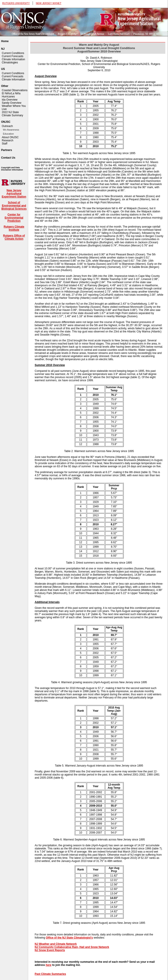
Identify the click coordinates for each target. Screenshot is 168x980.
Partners (7, 150)
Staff (4, 144)
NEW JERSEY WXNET (49, 3)
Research (7, 140)
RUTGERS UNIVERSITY (16, 3)
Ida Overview (10, 100)
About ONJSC (10, 137)
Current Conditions (13, 53)
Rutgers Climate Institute (14, 228)
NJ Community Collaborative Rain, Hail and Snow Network (72, 947)
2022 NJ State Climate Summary (12, 114)
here (48, 965)
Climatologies (10, 62)
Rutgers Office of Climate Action (14, 237)
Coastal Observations (15, 90)
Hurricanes (8, 97)
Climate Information (13, 59)
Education (8, 134)
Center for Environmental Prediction (14, 218)
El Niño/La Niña (11, 93)
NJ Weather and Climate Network (56, 944)
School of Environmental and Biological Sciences (14, 206)
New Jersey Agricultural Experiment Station (14, 194)
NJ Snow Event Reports (50, 950)
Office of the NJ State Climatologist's (69, 938)
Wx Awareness (11, 130)
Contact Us (8, 158)
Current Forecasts (13, 56)
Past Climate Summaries (50, 974)
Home (5, 41)
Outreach (7, 126)
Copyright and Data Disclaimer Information (12, 169)
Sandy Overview (12, 103)
